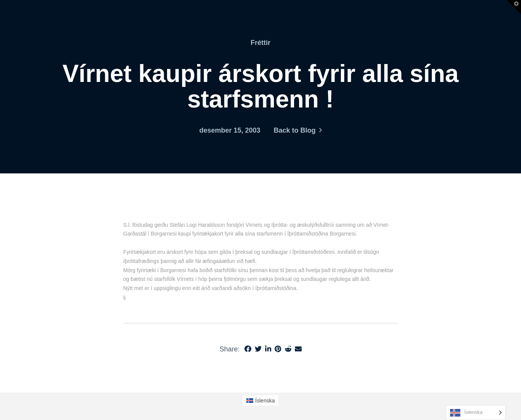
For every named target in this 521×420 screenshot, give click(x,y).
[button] (514, 7)
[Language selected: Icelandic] (476, 413)
